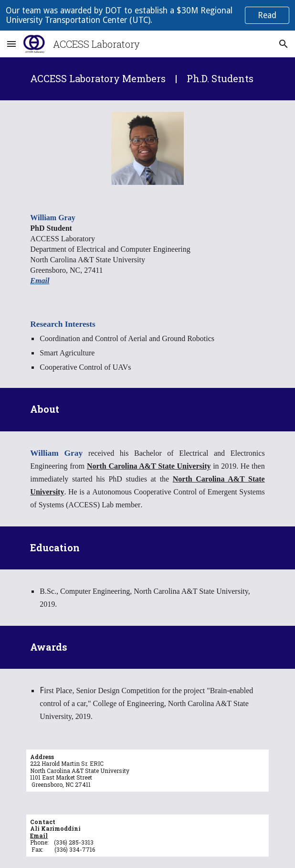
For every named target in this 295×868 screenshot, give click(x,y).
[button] (11, 44)
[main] (147, 79)
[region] (147, 15)
